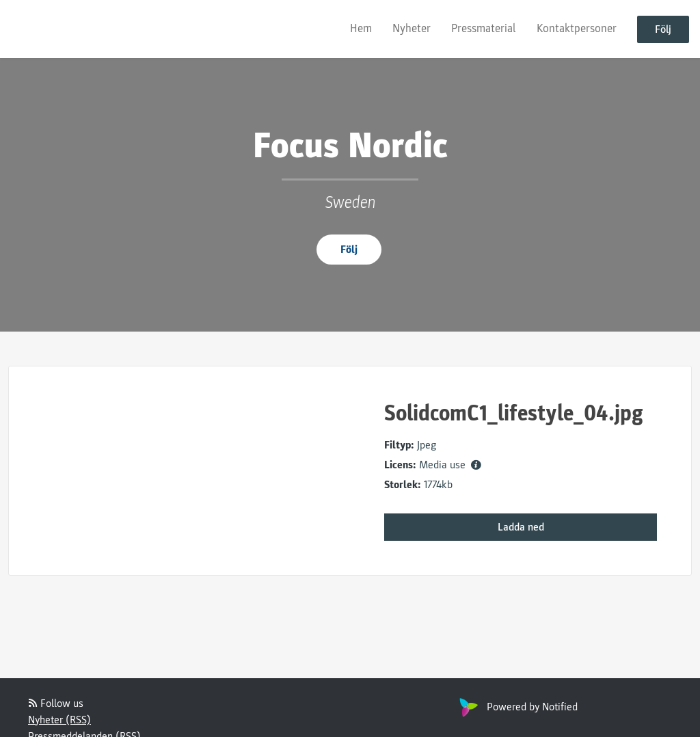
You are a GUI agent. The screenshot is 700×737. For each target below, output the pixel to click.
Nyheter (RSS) (59, 720)
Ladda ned (521, 527)
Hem (361, 28)
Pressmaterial (484, 28)
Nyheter (412, 28)
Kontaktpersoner (577, 28)
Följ (663, 29)
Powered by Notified (517, 707)
